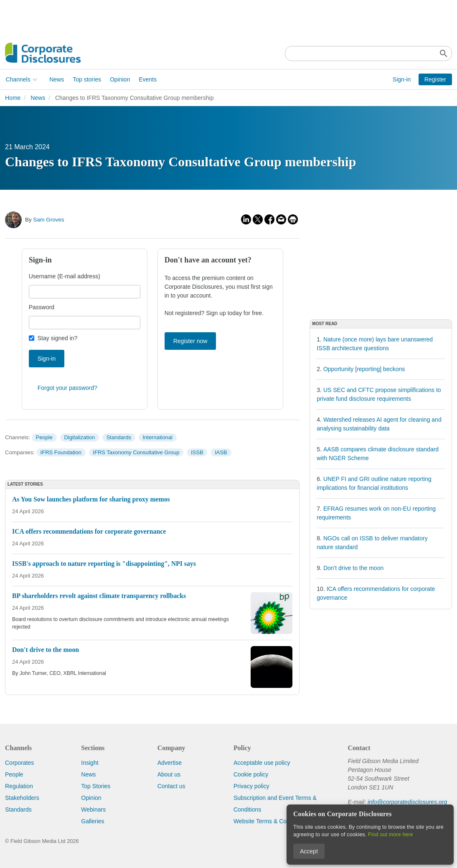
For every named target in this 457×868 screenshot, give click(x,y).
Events (147, 79)
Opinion (119, 79)
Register (435, 79)
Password (42, 307)
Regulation (19, 786)
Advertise (170, 763)
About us (169, 774)
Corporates (19, 763)
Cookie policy (251, 774)
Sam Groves (48, 220)
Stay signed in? (58, 338)
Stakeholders (22, 798)
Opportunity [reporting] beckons (364, 369)
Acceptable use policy (262, 763)
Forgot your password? (67, 388)
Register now (190, 341)
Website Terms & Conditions (270, 821)
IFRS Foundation (61, 452)
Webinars (93, 809)
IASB (221, 452)
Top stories (86, 79)
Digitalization (79, 437)
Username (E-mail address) (65, 276)
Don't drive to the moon (353, 568)
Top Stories (96, 786)
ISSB (197, 452)
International (157, 437)
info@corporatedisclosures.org (407, 802)
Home (13, 98)
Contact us (171, 786)
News (56, 79)
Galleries (93, 821)
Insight (90, 763)
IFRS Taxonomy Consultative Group (136, 452)
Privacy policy (251, 786)
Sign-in (402, 79)
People (44, 437)
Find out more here (391, 835)
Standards (119, 437)
